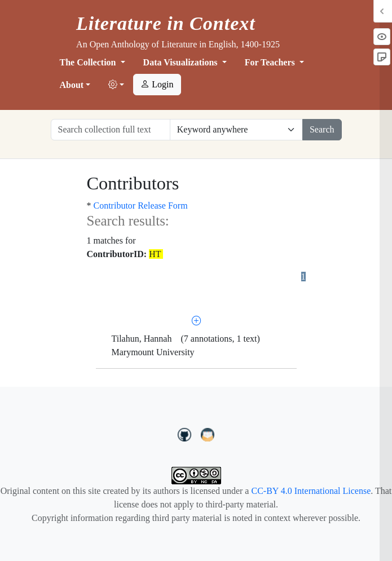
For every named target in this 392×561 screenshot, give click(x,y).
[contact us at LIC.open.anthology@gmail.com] (208, 433)
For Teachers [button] (271, 62)
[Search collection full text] (111, 130)
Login (157, 84)
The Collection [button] (89, 62)
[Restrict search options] (236, 130)
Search (322, 129)
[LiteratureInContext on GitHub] (186, 433)
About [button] (72, 85)
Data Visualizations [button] (182, 62)
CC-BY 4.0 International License (311, 491)
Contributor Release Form (141, 206)
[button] (116, 85)
